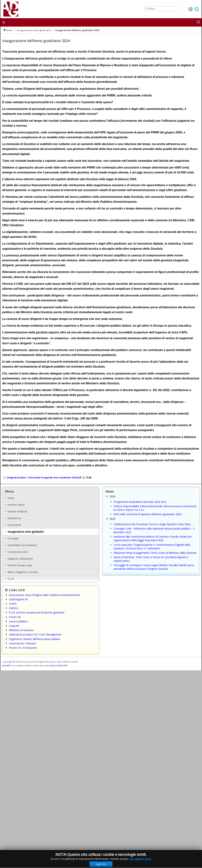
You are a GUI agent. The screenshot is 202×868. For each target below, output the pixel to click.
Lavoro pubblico (18, 621)
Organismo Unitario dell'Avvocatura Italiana (34, 639)
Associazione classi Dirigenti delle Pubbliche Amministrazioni (44, 595)
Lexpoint (14, 626)
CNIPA (13, 604)
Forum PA (15, 617)
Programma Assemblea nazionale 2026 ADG (140, 502)
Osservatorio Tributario (23, 643)
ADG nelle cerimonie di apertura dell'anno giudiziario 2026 (148, 514)
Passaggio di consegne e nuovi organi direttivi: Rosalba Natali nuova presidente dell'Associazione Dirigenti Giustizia (154, 567)
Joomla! (6, 666)
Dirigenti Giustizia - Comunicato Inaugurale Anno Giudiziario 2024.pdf (44, 478)
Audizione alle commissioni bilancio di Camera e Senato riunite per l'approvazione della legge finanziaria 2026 (153, 538)
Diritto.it (14, 608)
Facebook (191, 9)
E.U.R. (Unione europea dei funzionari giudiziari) (37, 612)
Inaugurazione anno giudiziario (34, 30)
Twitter (197, 9)
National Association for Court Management (35, 634)
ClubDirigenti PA (18, 599)
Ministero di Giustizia (21, 630)
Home (9, 30)
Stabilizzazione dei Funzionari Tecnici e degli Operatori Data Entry (152, 524)
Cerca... (144, 6)
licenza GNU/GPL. (59, 666)
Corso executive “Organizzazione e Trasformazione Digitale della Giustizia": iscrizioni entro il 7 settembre (152, 547)
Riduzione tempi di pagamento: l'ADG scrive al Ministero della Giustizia (155, 553)
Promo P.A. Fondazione (23, 648)
